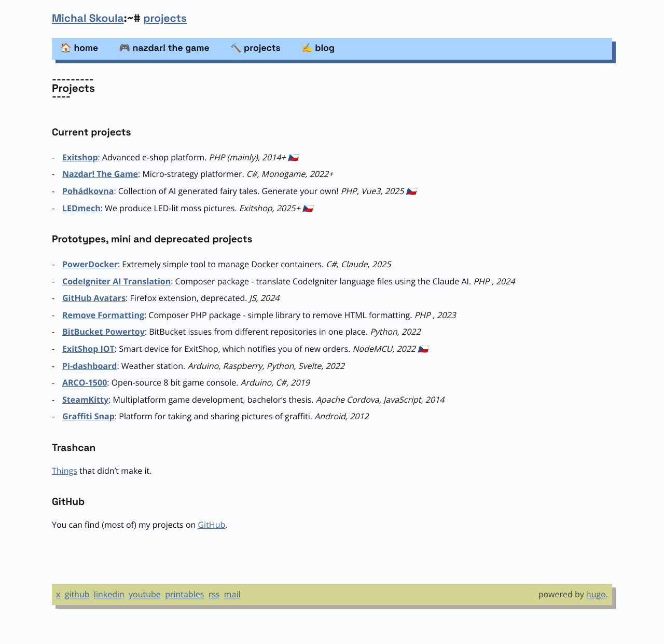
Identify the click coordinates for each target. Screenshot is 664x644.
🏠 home (79, 48)
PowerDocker (90, 264)
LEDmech (81, 208)
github (77, 594)
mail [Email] (232, 594)
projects (165, 19)
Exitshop (80, 157)
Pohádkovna (88, 191)
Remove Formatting (103, 315)
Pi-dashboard (89, 366)
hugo (596, 594)
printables (184, 594)
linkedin (109, 594)
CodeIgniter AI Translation (116, 281)
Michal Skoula (88, 19)
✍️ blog (318, 48)
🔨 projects (255, 48)
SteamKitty (85, 400)
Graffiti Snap (88, 416)
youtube (145, 594)
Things (65, 471)
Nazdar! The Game (100, 174)
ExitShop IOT (88, 349)
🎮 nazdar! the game (164, 48)
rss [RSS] (214, 594)
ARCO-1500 (85, 382)
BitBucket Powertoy (103, 332)
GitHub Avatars (94, 298)
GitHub (211, 525)
